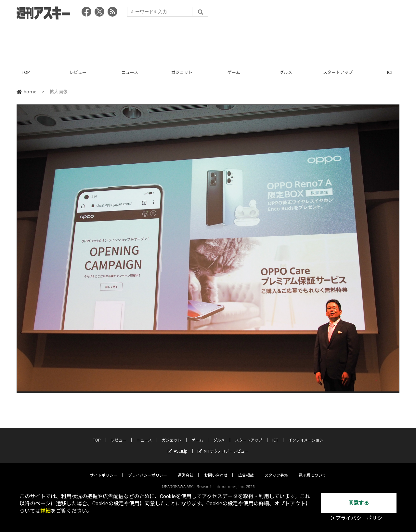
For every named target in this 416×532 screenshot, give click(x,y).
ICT (390, 72)
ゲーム (234, 72)
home (26, 92)
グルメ (286, 72)
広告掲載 (246, 469)
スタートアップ (338, 72)
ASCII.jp (178, 445)
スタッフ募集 (276, 469)
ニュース (130, 72)
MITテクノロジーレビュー (223, 445)
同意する (359, 503)
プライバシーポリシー (148, 469)
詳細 (45, 511)
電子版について (312, 469)
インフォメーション (306, 434)
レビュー (78, 72)
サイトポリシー (104, 469)
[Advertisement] (208, 41)
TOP (26, 72)
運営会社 (186, 469)
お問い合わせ (216, 469)
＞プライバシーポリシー (359, 518)
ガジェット (182, 72)
